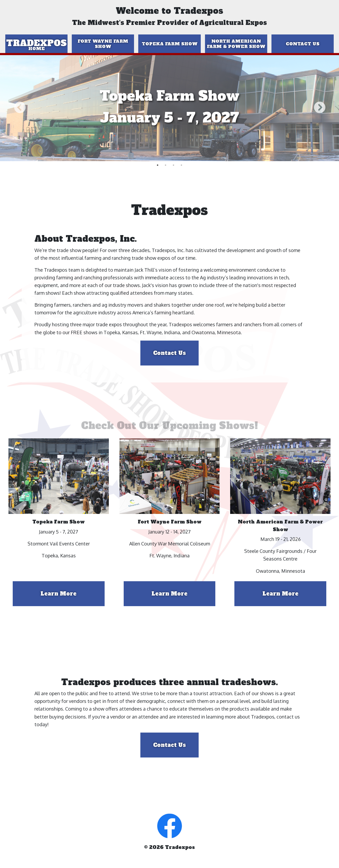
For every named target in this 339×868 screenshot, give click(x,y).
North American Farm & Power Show (236, 44)
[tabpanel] (169, 108)
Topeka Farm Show (170, 44)
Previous (20, 108)
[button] (169, 825)
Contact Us (303, 44)
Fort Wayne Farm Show (103, 44)
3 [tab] (173, 165)
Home (37, 49)
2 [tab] (166, 165)
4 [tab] (181, 165)
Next (319, 108)
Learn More (59, 594)
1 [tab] (158, 165)
